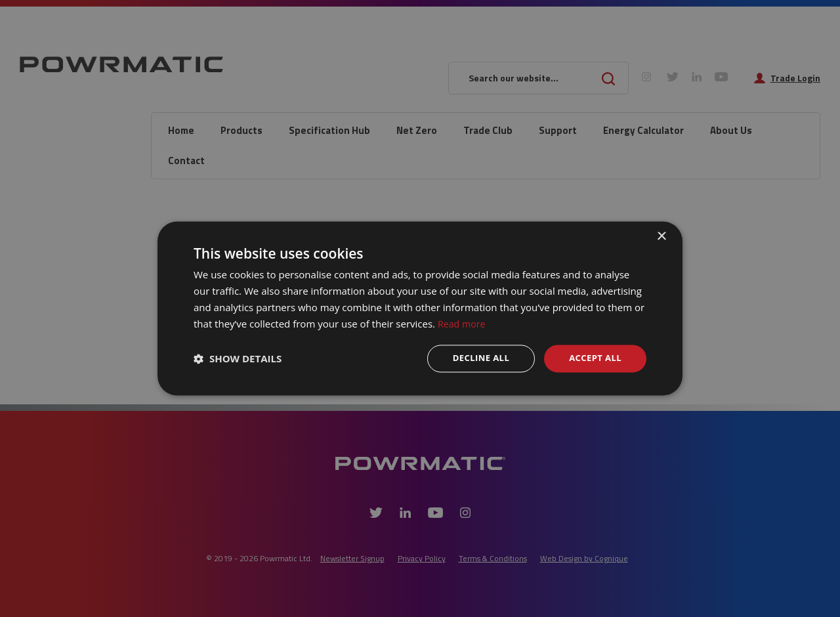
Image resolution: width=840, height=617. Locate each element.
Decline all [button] (475, 358)
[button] (238, 359)
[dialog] (420, 308)
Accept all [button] (594, 358)
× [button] (661, 236)
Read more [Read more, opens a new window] (463, 323)
